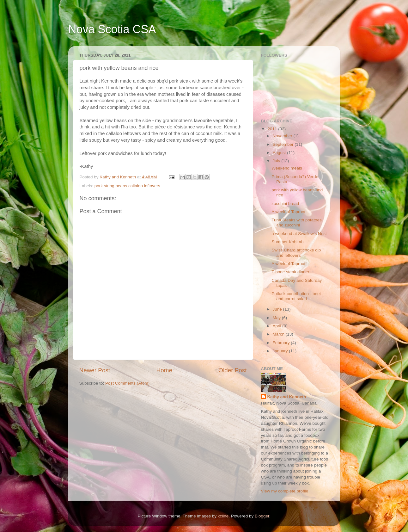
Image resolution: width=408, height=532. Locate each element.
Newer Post (95, 370)
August (280, 153)
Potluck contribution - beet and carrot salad (296, 296)
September (284, 144)
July (277, 161)
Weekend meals (287, 168)
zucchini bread (285, 204)
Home (164, 370)
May (277, 318)
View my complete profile (285, 491)
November (283, 136)
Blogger (262, 516)
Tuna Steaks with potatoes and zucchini (297, 223)
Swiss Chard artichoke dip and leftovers (296, 253)
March (279, 334)
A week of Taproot (288, 212)
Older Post (232, 370)
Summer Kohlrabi (288, 242)
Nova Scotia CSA (112, 29)
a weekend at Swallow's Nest (299, 234)
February (282, 343)
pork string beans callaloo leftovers (127, 186)
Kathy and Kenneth (287, 397)
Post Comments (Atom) (127, 383)
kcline (223, 516)
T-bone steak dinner (290, 272)
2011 (273, 129)
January (281, 351)
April (278, 326)
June (278, 309)
